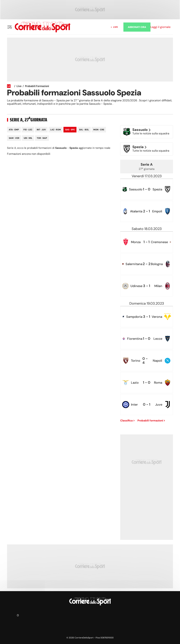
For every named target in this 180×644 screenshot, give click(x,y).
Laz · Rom (56, 130)
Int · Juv (41, 130)
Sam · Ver (14, 138)
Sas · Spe (70, 130)
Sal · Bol (84, 130)
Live (115, 27)
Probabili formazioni (37, 86)
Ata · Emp (14, 130)
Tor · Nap (42, 138)
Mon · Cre (99, 130)
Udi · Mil (28, 138)
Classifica (127, 421)
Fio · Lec (28, 130)
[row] (147, 189)
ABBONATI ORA (137, 27)
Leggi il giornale (160, 27)
